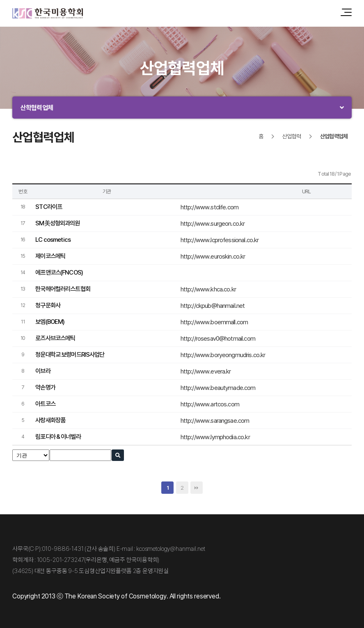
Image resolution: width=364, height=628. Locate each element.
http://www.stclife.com (210, 207)
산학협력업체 (37, 108)
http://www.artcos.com (210, 404)
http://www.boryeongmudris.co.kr (223, 355)
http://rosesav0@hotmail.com (218, 338)
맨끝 (197, 488)
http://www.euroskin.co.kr (213, 256)
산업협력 (292, 136)
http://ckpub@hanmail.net (213, 305)
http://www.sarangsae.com (215, 420)
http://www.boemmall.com (214, 322)
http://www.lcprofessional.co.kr (220, 240)
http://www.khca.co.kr (208, 289)
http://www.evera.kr (206, 371)
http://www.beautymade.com (218, 387)
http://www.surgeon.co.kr (213, 223)
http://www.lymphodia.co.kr (215, 437)
